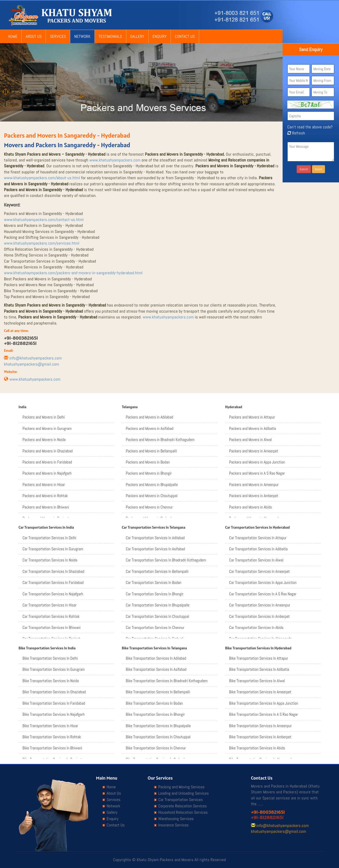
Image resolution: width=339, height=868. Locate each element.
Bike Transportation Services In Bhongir (155, 714)
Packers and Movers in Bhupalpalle (152, 485)
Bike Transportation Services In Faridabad (54, 703)
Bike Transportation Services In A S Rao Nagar (264, 714)
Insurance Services (174, 825)
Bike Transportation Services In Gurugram (54, 669)
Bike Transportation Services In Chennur (156, 748)
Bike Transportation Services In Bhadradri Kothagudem (167, 681)
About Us (34, 36)
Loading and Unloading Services (184, 793)
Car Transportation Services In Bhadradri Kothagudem (166, 560)
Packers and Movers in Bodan (148, 462)
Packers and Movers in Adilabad (150, 417)
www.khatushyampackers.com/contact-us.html (44, 220)
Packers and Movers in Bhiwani (46, 507)
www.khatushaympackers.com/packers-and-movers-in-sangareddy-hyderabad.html (73, 273)
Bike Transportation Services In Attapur (259, 658)
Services (58, 36)
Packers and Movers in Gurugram (47, 428)
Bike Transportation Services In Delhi (50, 658)
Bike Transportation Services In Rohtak (52, 737)
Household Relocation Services (183, 812)
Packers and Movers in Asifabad (150, 428)
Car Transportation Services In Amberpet (259, 616)
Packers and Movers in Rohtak (45, 496)
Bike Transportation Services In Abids (257, 748)
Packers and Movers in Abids (251, 507)
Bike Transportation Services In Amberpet (260, 737)
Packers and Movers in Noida (44, 440)
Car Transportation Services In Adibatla (258, 549)
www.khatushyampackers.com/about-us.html (42, 178)
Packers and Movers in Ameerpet (254, 451)
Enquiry (160, 36)
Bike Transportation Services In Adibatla (259, 669)
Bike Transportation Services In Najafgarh (54, 714)
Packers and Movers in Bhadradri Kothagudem (160, 440)
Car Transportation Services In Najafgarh (53, 594)
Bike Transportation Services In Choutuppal (158, 737)
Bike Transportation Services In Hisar (50, 726)
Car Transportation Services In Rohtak (51, 616)
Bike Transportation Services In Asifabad (156, 669)
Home (13, 36)
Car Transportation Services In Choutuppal (157, 616)
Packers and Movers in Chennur (149, 507)
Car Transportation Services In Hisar (50, 605)
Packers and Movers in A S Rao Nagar (257, 473)
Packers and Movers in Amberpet (254, 496)
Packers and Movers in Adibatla (253, 428)
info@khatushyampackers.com (35, 358)
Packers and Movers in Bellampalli (151, 451)
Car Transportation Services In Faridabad (53, 583)
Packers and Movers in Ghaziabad (48, 451)
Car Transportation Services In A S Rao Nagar (263, 594)
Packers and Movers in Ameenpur (254, 485)
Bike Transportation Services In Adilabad (156, 658)
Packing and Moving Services (182, 787)
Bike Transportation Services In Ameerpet (260, 692)
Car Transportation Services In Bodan (154, 583)
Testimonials (110, 36)
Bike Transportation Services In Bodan (154, 703)
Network (82, 36)
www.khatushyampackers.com (115, 160)
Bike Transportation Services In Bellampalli (158, 692)
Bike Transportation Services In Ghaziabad (54, 692)
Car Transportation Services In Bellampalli (157, 571)
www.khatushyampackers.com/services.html (42, 243)
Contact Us (185, 36)
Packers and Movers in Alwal (250, 440)
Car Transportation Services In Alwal (256, 560)
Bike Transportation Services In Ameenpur (260, 726)
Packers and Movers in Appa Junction (257, 462)
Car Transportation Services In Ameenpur (260, 605)
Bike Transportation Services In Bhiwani (52, 748)
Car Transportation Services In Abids (256, 628)
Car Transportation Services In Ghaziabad (53, 571)
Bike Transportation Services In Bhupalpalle (158, 726)
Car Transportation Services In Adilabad (155, 538)
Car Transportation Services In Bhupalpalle (158, 605)
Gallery (137, 36)
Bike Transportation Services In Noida (51, 681)
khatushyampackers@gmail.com (32, 364)
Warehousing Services (176, 819)
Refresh (296, 133)
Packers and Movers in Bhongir (149, 473)
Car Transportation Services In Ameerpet (259, 571)
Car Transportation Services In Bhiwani (52, 628)
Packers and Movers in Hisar (44, 485)
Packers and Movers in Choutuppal (152, 496)
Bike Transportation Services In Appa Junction (264, 703)
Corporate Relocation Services (183, 806)
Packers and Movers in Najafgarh (47, 473)
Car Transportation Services (181, 800)
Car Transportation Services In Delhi (49, 538)
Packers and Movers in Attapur (252, 417)
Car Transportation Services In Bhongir (155, 594)
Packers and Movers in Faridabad (47, 462)
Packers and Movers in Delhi (44, 417)
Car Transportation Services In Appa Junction (263, 583)
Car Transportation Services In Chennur (155, 628)
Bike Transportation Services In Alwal (257, 681)
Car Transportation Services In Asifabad (155, 549)
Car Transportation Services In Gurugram (53, 549)
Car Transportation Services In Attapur (258, 538)
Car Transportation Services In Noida (50, 560)
